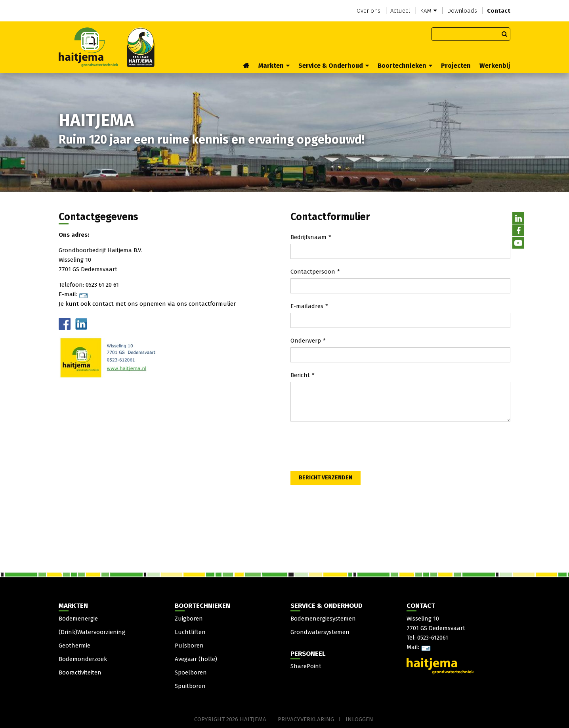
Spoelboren (191, 672)
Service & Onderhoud (334, 66)
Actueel (400, 11)
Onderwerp (306, 341)
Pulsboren (189, 646)
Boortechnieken (405, 66)
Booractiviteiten (80, 672)
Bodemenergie (78, 619)
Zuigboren (189, 619)
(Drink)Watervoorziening (92, 632)
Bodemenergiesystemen (323, 619)
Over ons (369, 11)
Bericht (300, 375)
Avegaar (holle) (196, 659)
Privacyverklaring (306, 719)
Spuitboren (190, 686)
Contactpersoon (313, 272)
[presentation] (351, 448)
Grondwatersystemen (320, 632)
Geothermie (74, 646)
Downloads (462, 11)
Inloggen (359, 719)
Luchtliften (190, 632)
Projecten (456, 66)
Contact (499, 11)
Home (246, 66)
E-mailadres (307, 306)
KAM (429, 11)
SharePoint (306, 666)
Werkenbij (495, 66)
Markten (274, 66)
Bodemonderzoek (83, 659)
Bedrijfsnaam (308, 237)
